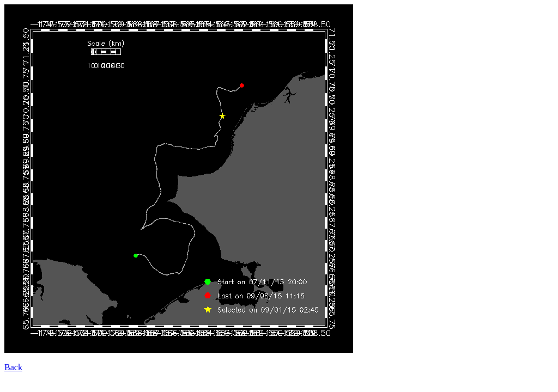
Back (13, 367)
